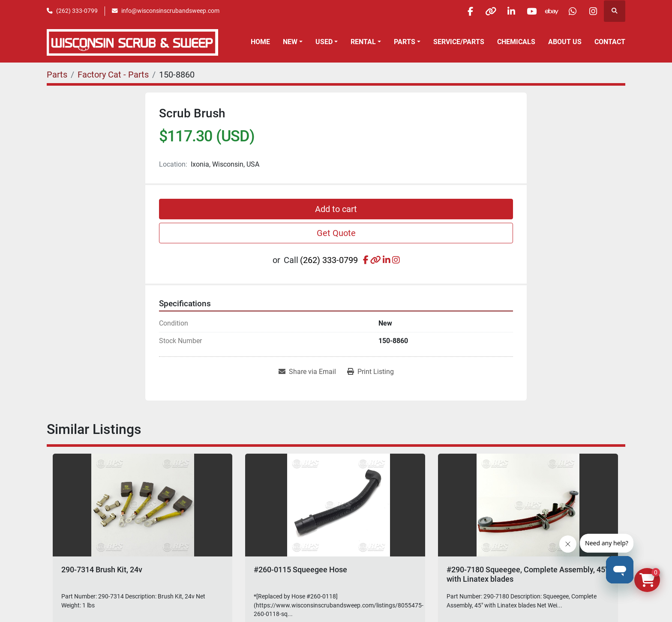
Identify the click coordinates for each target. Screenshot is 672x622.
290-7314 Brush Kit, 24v (102, 570)
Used (324, 42)
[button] (293, 42)
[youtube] (527, 11)
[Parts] (57, 75)
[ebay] (549, 11)
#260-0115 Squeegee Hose (300, 570)
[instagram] (592, 11)
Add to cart (336, 209)
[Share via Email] (307, 372)
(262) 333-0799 (77, 11)
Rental (363, 42)
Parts (405, 42)
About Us (565, 42)
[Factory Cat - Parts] (113, 75)
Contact (610, 42)
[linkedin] (505, 11)
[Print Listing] (370, 372)
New (290, 42)
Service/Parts (459, 42)
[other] (483, 11)
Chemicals (516, 42)
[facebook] (461, 11)
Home (260, 42)
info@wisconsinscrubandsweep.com (170, 11)
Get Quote (336, 233)
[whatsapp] (570, 11)
